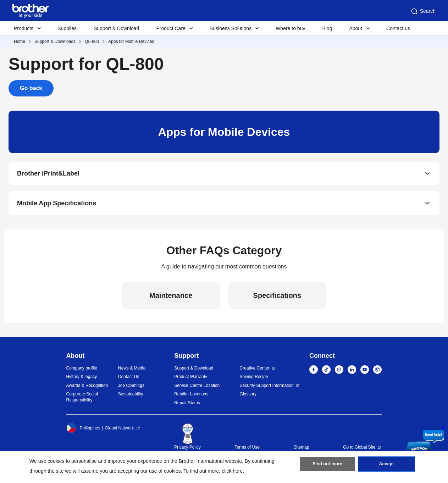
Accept (386, 466)
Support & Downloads (55, 41)
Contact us (398, 28)
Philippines (83, 431)
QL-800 (92, 41)
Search (423, 11)
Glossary (248, 397)
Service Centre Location (197, 389)
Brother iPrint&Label (48, 174)
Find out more (327, 466)
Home (20, 41)
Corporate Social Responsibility (82, 400)
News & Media (132, 371)
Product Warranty (191, 380)
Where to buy (290, 28)
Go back (31, 88)
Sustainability (131, 397)
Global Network (120, 431)
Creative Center (255, 371)
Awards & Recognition (87, 389)
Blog (327, 28)
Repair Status (187, 406)
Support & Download (116, 28)
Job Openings (131, 389)
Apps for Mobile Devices (131, 41)
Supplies (67, 28)
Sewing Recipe (254, 380)
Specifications (277, 299)
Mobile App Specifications (57, 206)
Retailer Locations (191, 397)
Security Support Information (267, 389)
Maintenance (171, 299)
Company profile (82, 371)
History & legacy (82, 380)
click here (232, 471)
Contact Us (129, 380)
